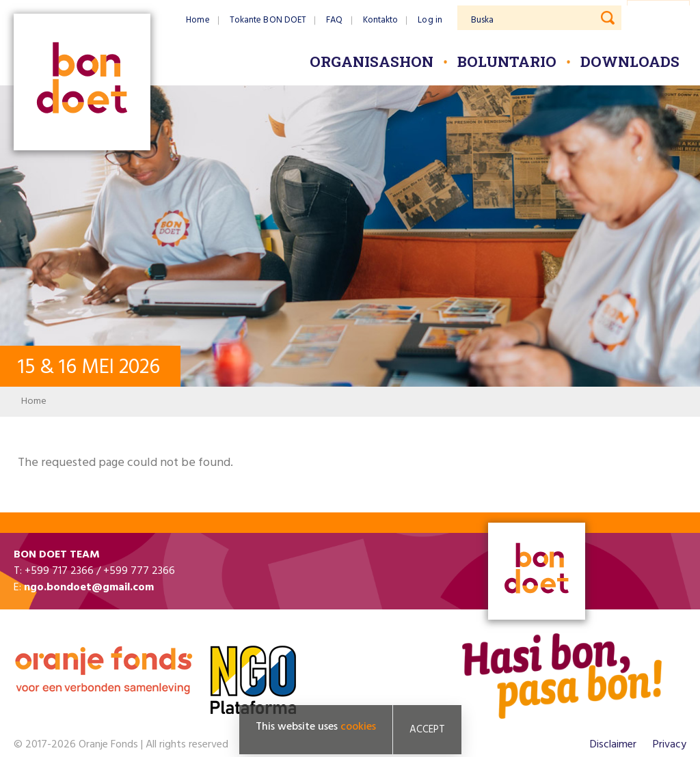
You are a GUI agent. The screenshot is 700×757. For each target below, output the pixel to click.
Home (198, 20)
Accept (427, 730)
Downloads (630, 61)
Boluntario (507, 61)
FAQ (334, 20)
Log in (430, 20)
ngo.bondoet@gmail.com (89, 588)
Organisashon (372, 61)
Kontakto (381, 20)
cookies (358, 727)
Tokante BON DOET (268, 20)
